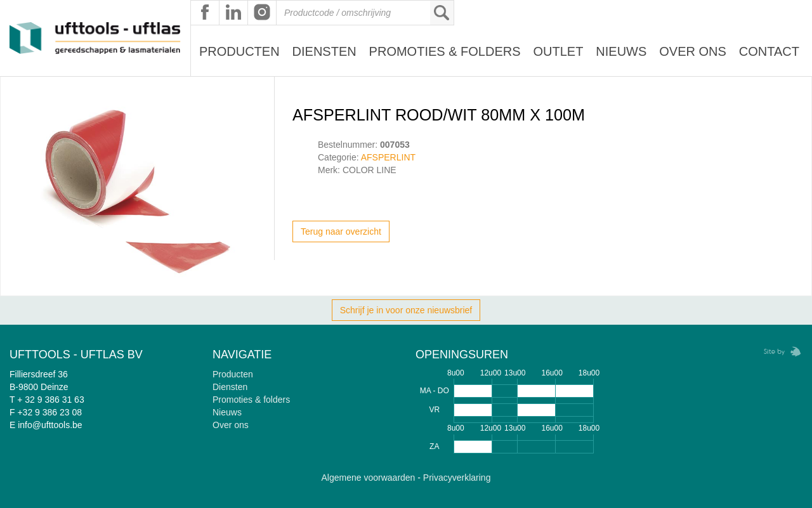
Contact (769, 51)
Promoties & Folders (445, 51)
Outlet (558, 51)
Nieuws (621, 51)
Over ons (693, 51)
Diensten (324, 51)
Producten (239, 51)
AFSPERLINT (388, 157)
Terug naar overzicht (341, 231)
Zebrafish (778, 352)
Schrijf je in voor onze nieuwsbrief (406, 310)
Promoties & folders (251, 400)
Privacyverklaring (457, 478)
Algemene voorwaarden (369, 478)
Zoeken (442, 13)
